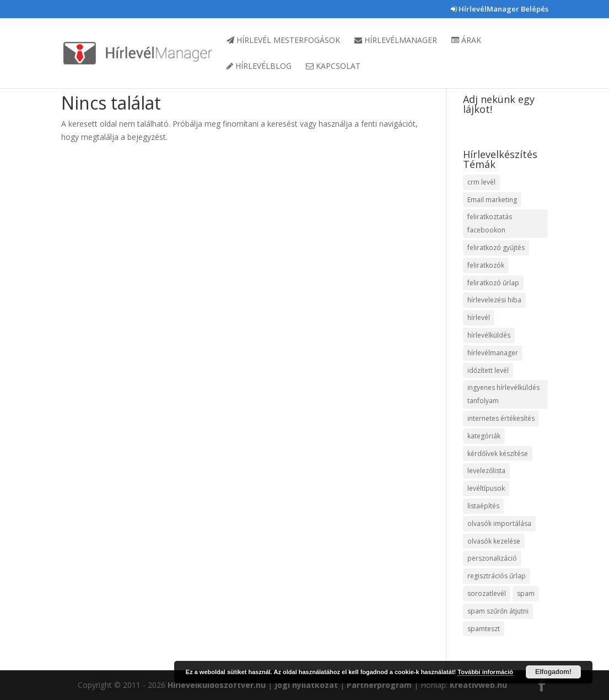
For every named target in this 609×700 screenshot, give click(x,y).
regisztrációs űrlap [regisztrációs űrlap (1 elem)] (497, 576)
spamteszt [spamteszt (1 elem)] (484, 629)
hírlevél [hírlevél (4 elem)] (479, 318)
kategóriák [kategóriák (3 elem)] (484, 436)
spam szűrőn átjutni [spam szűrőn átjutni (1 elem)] (498, 611)
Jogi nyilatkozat (306, 685)
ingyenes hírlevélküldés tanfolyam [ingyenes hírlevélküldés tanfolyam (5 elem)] (503, 394)
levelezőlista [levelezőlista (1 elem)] (486, 471)
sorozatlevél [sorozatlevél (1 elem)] (487, 593)
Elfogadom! (553, 672)
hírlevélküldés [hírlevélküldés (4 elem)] (489, 335)
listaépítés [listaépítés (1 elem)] (483, 506)
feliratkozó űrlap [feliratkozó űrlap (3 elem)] (493, 283)
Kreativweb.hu (478, 685)
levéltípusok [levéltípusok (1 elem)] (486, 488)
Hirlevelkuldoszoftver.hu (217, 685)
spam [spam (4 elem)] (526, 593)
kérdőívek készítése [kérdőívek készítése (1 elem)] (498, 454)
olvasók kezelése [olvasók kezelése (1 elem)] (494, 541)
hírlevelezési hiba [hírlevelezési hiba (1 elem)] (494, 300)
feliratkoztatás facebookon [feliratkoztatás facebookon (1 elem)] (490, 223)
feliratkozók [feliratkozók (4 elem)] (486, 265)
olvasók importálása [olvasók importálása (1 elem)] (499, 523)
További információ (485, 672)
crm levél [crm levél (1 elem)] (481, 182)
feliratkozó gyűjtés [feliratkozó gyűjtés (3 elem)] (496, 248)
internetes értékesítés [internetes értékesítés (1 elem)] (501, 418)
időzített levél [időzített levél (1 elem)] (488, 370)
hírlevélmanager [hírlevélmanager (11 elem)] (493, 353)
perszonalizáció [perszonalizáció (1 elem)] (492, 558)
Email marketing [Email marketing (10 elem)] (492, 200)
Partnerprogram (379, 685)
